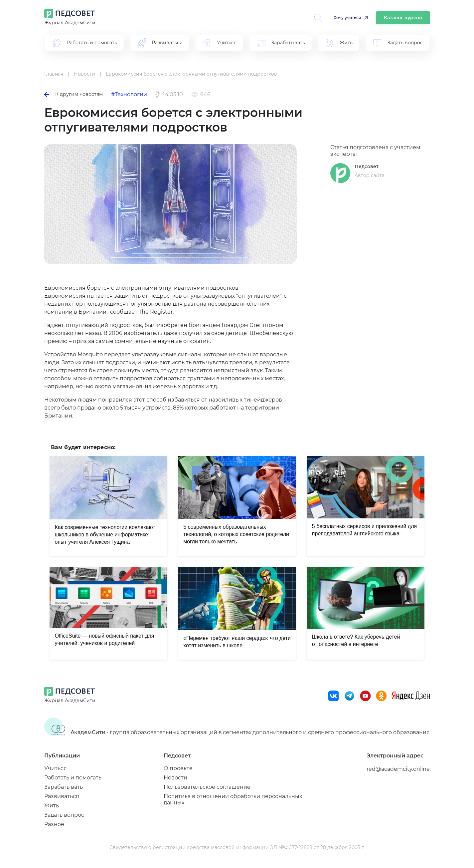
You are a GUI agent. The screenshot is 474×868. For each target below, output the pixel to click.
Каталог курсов (403, 18)
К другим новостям (74, 94)
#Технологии (129, 94)
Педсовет (367, 166)
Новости (175, 778)
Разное (54, 824)
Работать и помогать (73, 778)
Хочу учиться (347, 17)
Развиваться (62, 796)
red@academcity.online (398, 769)
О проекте (178, 768)
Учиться (56, 768)
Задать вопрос (64, 815)
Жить (52, 806)
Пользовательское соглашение (207, 787)
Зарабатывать (64, 787)
